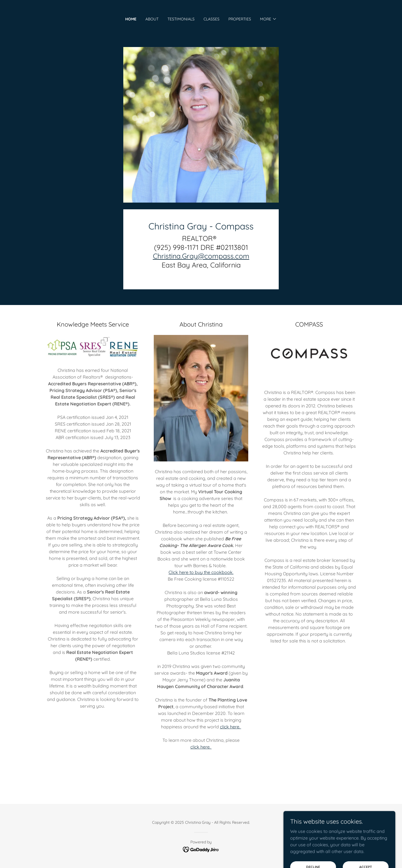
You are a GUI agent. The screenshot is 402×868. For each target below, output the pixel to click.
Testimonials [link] (181, 19)
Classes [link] (211, 19)
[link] (201, 849)
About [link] (152, 19)
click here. (231, 727)
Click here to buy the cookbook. (201, 572)
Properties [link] (240, 19)
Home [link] (131, 19)
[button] (268, 19)
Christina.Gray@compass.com (201, 256)
